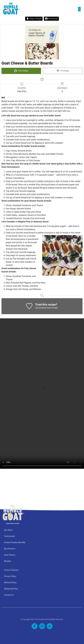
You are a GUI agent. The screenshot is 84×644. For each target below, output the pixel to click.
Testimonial (9, 536)
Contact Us (9, 595)
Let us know (41, 308)
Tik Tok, (36, 101)
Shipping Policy (11, 589)
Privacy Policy (10, 576)
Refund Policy (10, 582)
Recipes (8, 561)
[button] (79, 9)
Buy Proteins (10, 549)
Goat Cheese (10, 555)
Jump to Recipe (34, 19)
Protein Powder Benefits (15, 542)
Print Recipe (51, 19)
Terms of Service (11, 570)
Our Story (8, 530)
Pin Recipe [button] (63, 71)
